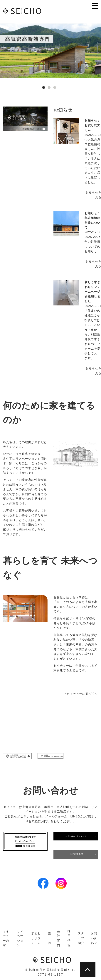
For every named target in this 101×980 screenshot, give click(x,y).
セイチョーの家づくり (82, 694)
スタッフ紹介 (81, 938)
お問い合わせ (94, 938)
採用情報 (69, 938)
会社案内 (59, 938)
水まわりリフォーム (36, 938)
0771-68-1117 (50, 975)
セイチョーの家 (6, 938)
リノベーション (20, 938)
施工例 (49, 938)
